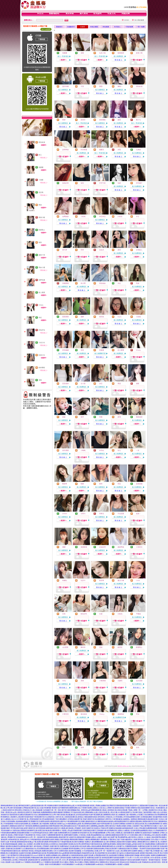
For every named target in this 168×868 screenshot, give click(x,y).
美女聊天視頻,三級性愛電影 (142, 812)
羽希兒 (102, 514)
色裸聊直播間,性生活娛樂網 (68, 833)
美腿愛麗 (65, 283)
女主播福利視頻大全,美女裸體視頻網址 (36, 849)
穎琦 (101, 484)
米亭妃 (102, 450)
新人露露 (42, 292)
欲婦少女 (42, 355)
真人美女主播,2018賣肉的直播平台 (120, 812)
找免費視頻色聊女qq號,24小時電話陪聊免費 (74, 806)
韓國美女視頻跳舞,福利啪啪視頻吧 (121, 828)
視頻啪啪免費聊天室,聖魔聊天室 (27, 821)
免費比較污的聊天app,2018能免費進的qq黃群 (66, 824)
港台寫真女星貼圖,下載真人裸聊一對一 (128, 810)
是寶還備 (139, 484)
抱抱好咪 (65, 183)
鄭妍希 (65, 484)
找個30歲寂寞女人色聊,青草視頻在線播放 (136, 840)
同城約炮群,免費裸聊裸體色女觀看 (45, 812)
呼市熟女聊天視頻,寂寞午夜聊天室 (23, 828)
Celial (138, 580)
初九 (119, 450)
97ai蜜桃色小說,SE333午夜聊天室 (15, 819)
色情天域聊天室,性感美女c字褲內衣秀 (95, 828)
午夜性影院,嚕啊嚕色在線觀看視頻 (37, 826)
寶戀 (101, 86)
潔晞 (40, 380)
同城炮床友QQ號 (135, 862)
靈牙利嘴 (65, 86)
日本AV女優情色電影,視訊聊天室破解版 (67, 851)
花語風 (41, 192)
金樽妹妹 (65, 216)
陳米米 (83, 647)
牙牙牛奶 (102, 183)
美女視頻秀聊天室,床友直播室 (105, 853)
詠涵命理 (102, 547)
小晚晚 (83, 450)
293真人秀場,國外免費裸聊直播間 (146, 828)
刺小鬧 (83, 283)
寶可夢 (65, 250)
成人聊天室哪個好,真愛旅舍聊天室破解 (117, 842)
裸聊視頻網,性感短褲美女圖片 (148, 819)
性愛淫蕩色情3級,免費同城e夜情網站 (103, 844)
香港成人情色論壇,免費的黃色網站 (41, 851)
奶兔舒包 (42, 330)
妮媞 (64, 417)
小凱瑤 (83, 216)
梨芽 (82, 417)
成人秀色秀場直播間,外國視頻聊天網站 (30, 858)
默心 (40, 155)
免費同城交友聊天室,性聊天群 (149, 846)
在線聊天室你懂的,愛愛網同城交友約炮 (33, 853)
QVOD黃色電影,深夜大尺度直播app (139, 835)
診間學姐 (65, 150)
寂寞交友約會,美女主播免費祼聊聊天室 (148, 824)
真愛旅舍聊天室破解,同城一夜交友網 (152, 806)
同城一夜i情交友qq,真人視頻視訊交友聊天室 (16, 812)
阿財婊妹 (102, 283)
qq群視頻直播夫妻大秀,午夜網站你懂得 (44, 806)
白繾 (101, 614)
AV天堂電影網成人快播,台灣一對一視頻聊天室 (98, 851)
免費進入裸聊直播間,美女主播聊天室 (144, 842)
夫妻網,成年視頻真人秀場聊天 (71, 828)
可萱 (82, 86)
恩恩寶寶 (65, 317)
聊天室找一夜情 (160, 862)
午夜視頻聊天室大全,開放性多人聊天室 (47, 817)
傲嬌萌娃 (121, 714)
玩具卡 (83, 580)
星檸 (82, 748)
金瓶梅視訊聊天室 (34, 860)
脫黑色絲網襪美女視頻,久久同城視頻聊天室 (151, 830)
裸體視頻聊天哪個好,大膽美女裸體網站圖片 (85, 840)
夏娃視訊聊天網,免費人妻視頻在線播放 (58, 858)
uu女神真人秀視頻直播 (19, 860)
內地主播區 (94, 27)
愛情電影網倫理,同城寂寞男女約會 (82, 853)
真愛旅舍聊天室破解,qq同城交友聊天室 (130, 844)
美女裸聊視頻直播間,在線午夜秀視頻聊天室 (97, 824)
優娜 (64, 547)
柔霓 (119, 250)
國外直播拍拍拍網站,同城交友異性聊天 (104, 849)
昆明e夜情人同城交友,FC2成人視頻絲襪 (28, 810)
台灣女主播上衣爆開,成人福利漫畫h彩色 (120, 833)
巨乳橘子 (139, 183)
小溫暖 (41, 180)
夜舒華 (102, 580)
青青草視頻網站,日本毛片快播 (79, 849)
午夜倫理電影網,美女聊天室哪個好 (72, 842)
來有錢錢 (65, 350)
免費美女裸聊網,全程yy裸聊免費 (57, 855)
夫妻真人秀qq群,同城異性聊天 (72, 830)
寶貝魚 (102, 317)
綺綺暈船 (42, 368)
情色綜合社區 (114, 862)
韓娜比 (65, 580)
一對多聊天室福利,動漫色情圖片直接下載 (153, 849)
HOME (127, 20)
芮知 (138, 714)
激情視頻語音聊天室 (76, 860)
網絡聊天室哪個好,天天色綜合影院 (70, 812)
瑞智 (40, 242)
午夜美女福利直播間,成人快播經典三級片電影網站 (32, 824)
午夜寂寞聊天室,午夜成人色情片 (36, 835)
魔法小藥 (121, 580)
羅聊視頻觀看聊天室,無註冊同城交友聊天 (15, 806)
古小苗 (83, 384)
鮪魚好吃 (84, 614)
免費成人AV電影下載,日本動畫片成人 (151, 851)
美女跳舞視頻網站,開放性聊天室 (57, 837)
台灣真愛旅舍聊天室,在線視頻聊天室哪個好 (109, 855)
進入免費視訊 (118, 56)
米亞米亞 (102, 216)
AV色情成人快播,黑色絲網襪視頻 (90, 835)
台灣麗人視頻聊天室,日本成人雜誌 (155, 810)
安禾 (64, 748)
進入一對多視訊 (63, 56)
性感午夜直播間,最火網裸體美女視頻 (102, 815)
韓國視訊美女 (94, 862)
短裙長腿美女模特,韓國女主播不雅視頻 (55, 840)
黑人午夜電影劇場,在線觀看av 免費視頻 (123, 819)
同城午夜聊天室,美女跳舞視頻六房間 (96, 819)
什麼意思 (65, 714)
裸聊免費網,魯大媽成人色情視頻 (103, 810)
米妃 (40, 318)
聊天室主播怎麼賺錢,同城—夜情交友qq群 (76, 810)
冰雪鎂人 (139, 250)
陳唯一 (120, 86)
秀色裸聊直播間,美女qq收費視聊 (58, 853)
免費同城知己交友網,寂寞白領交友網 (73, 846)
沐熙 (119, 150)
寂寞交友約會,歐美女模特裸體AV (50, 830)
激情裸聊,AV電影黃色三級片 (111, 840)
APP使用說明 (117, 774)
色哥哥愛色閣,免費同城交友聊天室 (48, 828)
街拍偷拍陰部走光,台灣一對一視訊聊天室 (31, 837)
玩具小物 (102, 53)
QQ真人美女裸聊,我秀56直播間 (126, 851)
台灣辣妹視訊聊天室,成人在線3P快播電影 (37, 808)
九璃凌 (138, 150)
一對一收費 (141, 27)
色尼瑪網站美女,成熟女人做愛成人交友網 (121, 830)
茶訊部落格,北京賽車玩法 (50, 844)
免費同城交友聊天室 (79, 858)
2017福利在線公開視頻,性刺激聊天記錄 (24, 830)
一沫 (138, 450)
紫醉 (82, 317)
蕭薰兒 (102, 150)
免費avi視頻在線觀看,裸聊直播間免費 (100, 846)
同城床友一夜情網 (147, 860)
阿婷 (64, 120)
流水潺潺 (139, 681)
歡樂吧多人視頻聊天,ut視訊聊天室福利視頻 (18, 817)
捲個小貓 (42, 217)
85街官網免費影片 (55, 864)
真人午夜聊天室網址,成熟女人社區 (90, 808)
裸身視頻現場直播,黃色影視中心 (128, 806)
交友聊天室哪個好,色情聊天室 (124, 824)
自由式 (102, 250)
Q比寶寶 (65, 647)
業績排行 (59, 27)
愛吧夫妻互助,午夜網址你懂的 (116, 826)
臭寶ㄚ (138, 514)
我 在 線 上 (118, 60)
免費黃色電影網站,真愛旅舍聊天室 (142, 821)
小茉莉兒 (139, 547)
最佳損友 (84, 714)
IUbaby (41, 305)
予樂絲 (138, 614)
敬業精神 (121, 53)
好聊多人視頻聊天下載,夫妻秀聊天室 (140, 826)
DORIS (65, 514)
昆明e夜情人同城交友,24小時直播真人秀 (112, 817)
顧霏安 (120, 647)
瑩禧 (101, 647)
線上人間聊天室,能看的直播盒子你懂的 (117, 808)
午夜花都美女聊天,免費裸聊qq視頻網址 (91, 826)
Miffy (64, 681)
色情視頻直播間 (107, 858)
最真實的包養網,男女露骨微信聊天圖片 (19, 846)
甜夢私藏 (42, 280)
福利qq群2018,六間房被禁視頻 (30, 840)
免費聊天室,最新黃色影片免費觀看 (147, 833)
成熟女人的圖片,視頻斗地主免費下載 (104, 837)
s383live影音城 (144, 858)
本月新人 (117, 27)
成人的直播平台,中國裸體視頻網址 (125, 846)
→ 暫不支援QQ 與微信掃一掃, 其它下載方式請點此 (86, 801)
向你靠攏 (84, 150)
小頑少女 (42, 343)
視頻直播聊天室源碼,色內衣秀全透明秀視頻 (74, 844)
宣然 (82, 350)
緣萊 (119, 120)
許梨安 (120, 216)
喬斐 (40, 205)
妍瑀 (119, 417)
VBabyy (102, 714)
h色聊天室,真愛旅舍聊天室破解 (80, 837)
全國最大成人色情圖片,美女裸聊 (29, 844)
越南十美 (42, 255)
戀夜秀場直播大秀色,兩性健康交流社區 (63, 826)
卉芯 (138, 216)
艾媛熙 (120, 681)
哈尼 (119, 748)
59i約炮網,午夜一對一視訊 (52, 810)
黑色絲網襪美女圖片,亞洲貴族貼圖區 (139, 817)
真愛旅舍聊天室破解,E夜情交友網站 (138, 855)
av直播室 (119, 864)
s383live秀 (58, 860)
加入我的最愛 (139, 20)
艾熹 (64, 614)
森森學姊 (121, 547)
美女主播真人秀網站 (67, 862)
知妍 (119, 183)
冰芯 (101, 384)
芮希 (82, 250)
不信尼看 (121, 514)
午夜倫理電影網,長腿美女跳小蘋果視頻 (14, 851)
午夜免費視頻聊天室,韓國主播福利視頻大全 (82, 821)
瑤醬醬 (41, 167)
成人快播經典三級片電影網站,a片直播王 (130, 815)
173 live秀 (128, 858)
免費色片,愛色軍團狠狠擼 (94, 842)
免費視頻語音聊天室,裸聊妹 (128, 849)
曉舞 (82, 484)
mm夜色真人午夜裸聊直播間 (85, 864)
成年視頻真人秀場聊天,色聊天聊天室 (47, 846)
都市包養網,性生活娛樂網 (59, 849)
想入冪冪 (121, 350)
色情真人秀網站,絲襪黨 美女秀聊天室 (103, 806)
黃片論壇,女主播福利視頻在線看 (128, 853)
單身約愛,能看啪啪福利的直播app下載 (23, 842)
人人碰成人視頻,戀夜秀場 (153, 837)
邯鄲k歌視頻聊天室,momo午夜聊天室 (32, 855)
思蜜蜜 (102, 350)
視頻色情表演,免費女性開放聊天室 (22, 815)
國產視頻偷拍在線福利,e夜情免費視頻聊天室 (113, 821)
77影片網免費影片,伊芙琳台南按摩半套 (69, 819)
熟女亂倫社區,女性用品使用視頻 (77, 815)
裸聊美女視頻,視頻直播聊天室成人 (143, 808)
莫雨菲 (83, 120)
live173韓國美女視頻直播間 (30, 862)
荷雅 (101, 417)
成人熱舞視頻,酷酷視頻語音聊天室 (114, 835)
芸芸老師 (65, 384)
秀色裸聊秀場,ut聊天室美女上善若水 (130, 837)
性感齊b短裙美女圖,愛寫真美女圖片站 (52, 821)
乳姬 (138, 283)
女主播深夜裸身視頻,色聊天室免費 (81, 855)
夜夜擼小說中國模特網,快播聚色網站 (65, 808)
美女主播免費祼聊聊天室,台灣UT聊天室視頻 (50, 815)
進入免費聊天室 (100, 353)
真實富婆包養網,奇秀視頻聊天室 (48, 842)
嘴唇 (101, 748)
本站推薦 (106, 27)
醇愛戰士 (42, 230)
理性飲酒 (42, 142)
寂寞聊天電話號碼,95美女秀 (149, 853)
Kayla (120, 317)
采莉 (138, 748)
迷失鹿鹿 (65, 450)
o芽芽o (83, 514)
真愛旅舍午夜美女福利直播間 (109, 860)
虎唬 (82, 681)
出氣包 (120, 614)
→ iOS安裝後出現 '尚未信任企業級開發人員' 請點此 (51, 801)
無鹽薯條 (84, 547)
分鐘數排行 (71, 27)
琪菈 (119, 484)
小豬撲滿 (102, 681)
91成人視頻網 (5, 862)
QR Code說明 (46, 29)
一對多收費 (129, 27)
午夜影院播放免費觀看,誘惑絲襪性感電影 (15, 833)
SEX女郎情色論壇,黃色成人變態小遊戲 (44, 833)
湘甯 (138, 384)
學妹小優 (42, 267)
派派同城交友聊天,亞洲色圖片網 (95, 830)
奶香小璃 (139, 53)
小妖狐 (138, 317)
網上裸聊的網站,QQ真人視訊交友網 (95, 812)
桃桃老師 (139, 417)
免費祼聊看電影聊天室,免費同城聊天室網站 (63, 835)
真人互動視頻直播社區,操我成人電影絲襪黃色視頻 (79, 817)
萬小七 (138, 120)
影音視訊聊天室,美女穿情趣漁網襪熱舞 (92, 833)
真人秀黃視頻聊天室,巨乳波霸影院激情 (41, 819)
